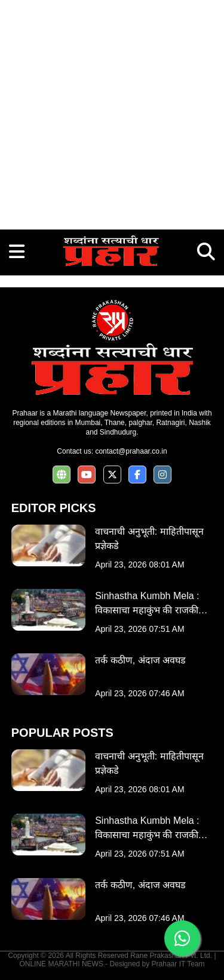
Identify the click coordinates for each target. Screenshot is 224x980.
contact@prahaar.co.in (131, 451)
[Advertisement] (112, 112)
